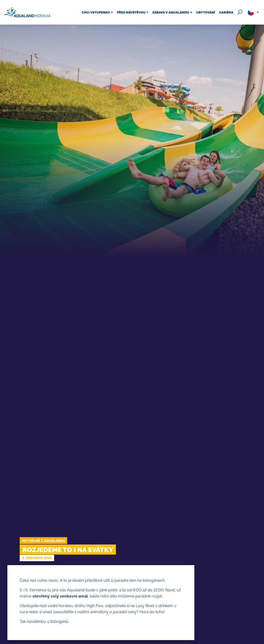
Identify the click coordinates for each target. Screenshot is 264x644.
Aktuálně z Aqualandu (44, 541)
